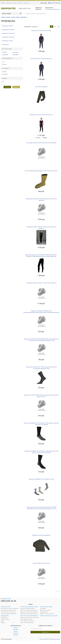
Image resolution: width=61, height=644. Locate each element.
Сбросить (16, 87)
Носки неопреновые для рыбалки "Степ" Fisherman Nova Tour (41, 171)
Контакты (26, 3)
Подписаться (45, 632)
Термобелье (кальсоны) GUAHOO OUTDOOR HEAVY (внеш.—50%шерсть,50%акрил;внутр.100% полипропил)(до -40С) (41, 256)
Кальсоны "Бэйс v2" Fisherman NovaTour (41, 59)
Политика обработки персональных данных (50, 639)
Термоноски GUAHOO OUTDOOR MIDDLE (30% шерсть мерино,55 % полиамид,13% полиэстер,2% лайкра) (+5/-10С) (41, 340)
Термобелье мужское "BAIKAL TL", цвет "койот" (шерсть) (41, 283)
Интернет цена (7, 49)
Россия (5, 64)
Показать (7, 87)
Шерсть (5, 72)
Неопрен (5, 74)
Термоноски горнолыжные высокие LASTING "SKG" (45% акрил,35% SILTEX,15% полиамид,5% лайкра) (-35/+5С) (41, 508)
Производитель (7, 58)
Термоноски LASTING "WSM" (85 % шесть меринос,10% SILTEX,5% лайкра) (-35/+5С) (41, 396)
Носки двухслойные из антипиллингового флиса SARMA (41, 143)
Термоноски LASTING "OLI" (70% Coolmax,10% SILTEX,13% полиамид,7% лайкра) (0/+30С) (41, 368)
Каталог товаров (12, 13)
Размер (4, 78)
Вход (51, 3)
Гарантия (20, 3)
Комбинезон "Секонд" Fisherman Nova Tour (41, 115)
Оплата (14, 3)
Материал (5, 68)
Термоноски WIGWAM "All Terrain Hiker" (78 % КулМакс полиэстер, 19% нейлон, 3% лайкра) (41, 424)
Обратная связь (6, 599)
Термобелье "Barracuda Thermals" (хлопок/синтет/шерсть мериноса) (41, 200)
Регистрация (57, 3)
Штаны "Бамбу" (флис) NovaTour (41, 563)
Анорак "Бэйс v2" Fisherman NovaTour (41, 31)
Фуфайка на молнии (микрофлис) (41, 535)
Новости (3, 3)
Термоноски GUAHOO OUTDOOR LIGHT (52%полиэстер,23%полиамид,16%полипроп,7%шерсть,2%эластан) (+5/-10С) (41, 312)
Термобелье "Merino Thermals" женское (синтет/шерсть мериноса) (41, 228)
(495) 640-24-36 (25, 8)
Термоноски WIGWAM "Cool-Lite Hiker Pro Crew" (41, 479)
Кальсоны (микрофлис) (41, 87)
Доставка (9, 3)
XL (3, 81)
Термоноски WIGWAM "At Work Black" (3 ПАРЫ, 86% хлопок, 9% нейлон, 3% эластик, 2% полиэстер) (41, 452)
